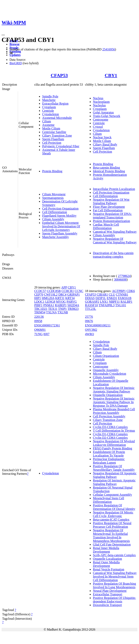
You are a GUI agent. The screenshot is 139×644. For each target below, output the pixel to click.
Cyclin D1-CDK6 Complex (110, 434)
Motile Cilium (51, 128)
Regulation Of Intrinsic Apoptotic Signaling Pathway (114, 482)
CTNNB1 (122, 295)
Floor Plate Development (109, 207)
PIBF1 (38, 305)
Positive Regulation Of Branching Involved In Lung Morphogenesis (114, 585)
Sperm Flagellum (53, 139)
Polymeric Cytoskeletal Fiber (61, 146)
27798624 (124, 276)
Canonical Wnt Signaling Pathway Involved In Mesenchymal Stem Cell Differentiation (115, 576)
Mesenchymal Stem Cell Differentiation (108, 500)
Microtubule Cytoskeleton (109, 374)
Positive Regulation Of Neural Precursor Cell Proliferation (112, 525)
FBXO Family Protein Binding (112, 448)
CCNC (79, 291)
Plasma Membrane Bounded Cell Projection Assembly (114, 411)
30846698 (120, 279)
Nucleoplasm (101, 102)
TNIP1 (63, 309)
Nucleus (98, 98)
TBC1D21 (41, 309)
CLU (112, 295)
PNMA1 (49, 305)
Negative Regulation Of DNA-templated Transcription (112, 216)
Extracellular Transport (108, 594)
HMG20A (48, 298)
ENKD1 (112, 298)
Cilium (47, 121)
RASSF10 (91, 305)
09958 (38, 321)
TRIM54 (40, 312)
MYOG (61, 302)
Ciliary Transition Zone (57, 136)
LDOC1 (39, 302)
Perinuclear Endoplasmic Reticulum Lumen (109, 461)
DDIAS (90, 298)
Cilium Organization (106, 356)
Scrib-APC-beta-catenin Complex (114, 555)
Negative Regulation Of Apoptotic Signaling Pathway (115, 475)
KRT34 (70, 298)
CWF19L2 (51, 295)
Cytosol (98, 127)
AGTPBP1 (119, 291)
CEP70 (39, 295)
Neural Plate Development (110, 591)
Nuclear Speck (102, 137)
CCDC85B (54, 291)
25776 (89, 317)
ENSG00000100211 (98, 325)
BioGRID (16, 63)
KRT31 (60, 298)
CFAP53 (59, 75)
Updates (15, 55)
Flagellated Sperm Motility (59, 216)
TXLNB (63, 312)
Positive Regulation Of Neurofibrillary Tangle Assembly (114, 468)
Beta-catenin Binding (106, 168)
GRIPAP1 (74, 295)
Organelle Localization (107, 559)
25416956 (109, 49)
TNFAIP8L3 (107, 305)
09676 (89, 321)
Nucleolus (99, 105)
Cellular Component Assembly (112, 495)
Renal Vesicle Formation (109, 569)
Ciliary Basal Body (105, 144)
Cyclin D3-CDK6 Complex (110, 427)
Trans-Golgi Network (107, 116)
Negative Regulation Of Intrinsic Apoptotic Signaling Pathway (114, 390)
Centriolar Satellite (54, 132)
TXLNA (51, 312)
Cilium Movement (54, 194)
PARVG (72, 302)
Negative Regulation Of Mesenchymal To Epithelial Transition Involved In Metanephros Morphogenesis (111, 536)
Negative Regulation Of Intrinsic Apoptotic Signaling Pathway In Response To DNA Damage (114, 402)
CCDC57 (40, 291)
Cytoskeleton (50, 114)
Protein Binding (52, 171)
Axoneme (48, 125)
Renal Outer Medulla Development (106, 564)
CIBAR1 (102, 295)
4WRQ (89, 334)
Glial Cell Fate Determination (112, 544)
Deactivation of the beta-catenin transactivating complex (113, 255)
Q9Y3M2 (91, 330)
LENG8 (50, 302)
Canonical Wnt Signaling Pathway (115, 232)
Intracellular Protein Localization (114, 189)
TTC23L (90, 309)
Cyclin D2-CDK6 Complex (110, 438)
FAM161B (125, 298)
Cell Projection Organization (60, 209)
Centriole (48, 111)
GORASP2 (92, 302)
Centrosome (100, 120)
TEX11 (53, 309)
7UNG (39, 334)
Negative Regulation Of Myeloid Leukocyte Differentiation (114, 443)
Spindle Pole (50, 96)
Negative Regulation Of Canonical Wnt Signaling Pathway (115, 241)
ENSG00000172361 (47, 325)
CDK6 (131, 291)
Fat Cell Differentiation (108, 210)
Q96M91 (40, 330)
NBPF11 (114, 302)
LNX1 (104, 302)
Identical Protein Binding (109, 171)
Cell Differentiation (55, 212)
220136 (39, 317)
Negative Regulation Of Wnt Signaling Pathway (111, 201)
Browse (14, 44)
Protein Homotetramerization (111, 221)
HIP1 (38, 298)
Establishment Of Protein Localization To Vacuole (109, 454)
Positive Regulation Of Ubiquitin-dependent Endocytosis (114, 600)
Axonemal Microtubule (57, 118)
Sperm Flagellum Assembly (60, 233)
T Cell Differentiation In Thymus (114, 431)
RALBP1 (127, 302)
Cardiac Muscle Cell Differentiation (106, 226)
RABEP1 (61, 305)
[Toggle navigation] (3, 35)
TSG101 (121, 305)
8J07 (47, 334)
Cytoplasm (49, 107)
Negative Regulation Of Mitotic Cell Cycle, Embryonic (113, 514)
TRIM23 (73, 309)
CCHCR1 (68, 291)
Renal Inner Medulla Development (106, 550)
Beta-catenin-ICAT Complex (111, 520)
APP (64, 287)
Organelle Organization (108, 395)
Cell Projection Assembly (109, 416)
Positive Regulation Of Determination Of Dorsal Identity (114, 507)
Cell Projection (52, 143)
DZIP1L (101, 298)
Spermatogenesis (53, 198)
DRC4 (62, 295)
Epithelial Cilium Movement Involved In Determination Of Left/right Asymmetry (61, 226)
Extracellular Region (55, 104)
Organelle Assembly (106, 370)
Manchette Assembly (56, 237)
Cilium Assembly (53, 219)
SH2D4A (73, 305)
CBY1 (111, 75)
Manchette (49, 100)
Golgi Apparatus (103, 112)
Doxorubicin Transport (107, 605)
